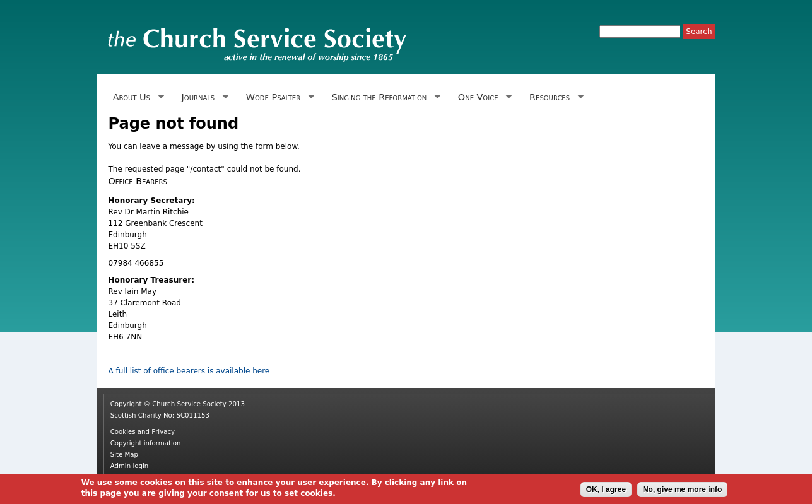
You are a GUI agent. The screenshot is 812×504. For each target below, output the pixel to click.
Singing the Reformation (383, 97)
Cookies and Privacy (143, 432)
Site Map (124, 454)
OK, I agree (606, 491)
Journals (202, 97)
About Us (136, 97)
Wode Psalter (278, 97)
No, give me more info (682, 491)
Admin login (130, 466)
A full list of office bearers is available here (189, 371)
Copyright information (146, 443)
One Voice (483, 97)
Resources (554, 97)
